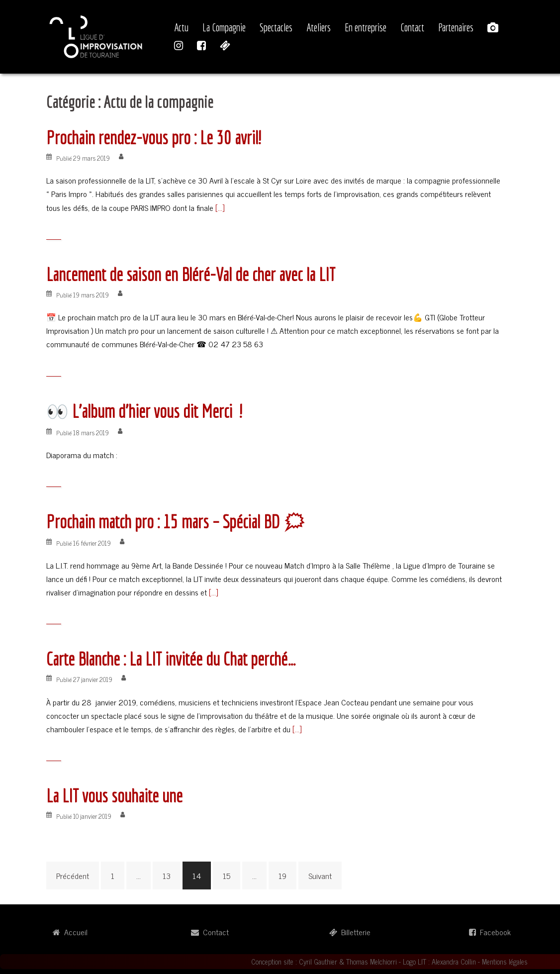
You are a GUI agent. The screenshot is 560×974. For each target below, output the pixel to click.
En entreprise (366, 27)
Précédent (73, 876)
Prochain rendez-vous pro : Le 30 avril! (153, 138)
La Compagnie (224, 27)
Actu (181, 27)
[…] (219, 207)
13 (167, 876)
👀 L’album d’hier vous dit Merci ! (144, 411)
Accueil (70, 932)
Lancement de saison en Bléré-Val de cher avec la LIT (191, 274)
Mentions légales (505, 962)
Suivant (320, 876)
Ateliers (319, 27)
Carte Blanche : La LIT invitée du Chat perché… (171, 659)
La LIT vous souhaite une (114, 796)
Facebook (490, 932)
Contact (412, 27)
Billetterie (350, 932)
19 (282, 876)
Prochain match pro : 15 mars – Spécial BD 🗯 (176, 522)
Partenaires (456, 27)
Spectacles (276, 27)
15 (227, 876)
